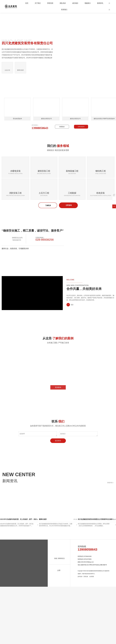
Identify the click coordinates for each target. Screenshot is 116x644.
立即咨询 (68, 262)
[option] (58, 41)
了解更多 (48, 262)
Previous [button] (2, 41)
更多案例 (58, 452)
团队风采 (63, 3)
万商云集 (86, 635)
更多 (72, 361)
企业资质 (92, 635)
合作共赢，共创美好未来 (84, 346)
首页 (27, 3)
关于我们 (38, 3)
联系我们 (64, 10)
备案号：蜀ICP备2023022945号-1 (86, 632)
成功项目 (75, 3)
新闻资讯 (100, 3)
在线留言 (114, 195)
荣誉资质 (50, 3)
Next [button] (114, 41)
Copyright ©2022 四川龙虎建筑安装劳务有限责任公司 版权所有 (94, 629)
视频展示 (88, 3)
